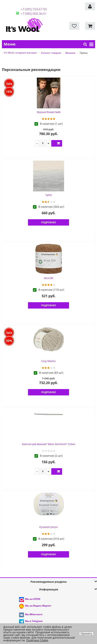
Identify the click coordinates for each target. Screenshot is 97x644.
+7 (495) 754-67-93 (34, 9)
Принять (86, 634)
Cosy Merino (48, 361)
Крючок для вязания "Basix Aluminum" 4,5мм (49, 444)
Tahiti (49, 195)
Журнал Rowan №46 (49, 112)
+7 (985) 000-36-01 (34, 14)
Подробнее (48, 222)
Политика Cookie (37, 640)
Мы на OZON (33, 599)
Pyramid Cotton (48, 527)
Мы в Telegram (34, 621)
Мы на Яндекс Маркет (38, 606)
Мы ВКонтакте (34, 614)
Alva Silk (49, 278)
